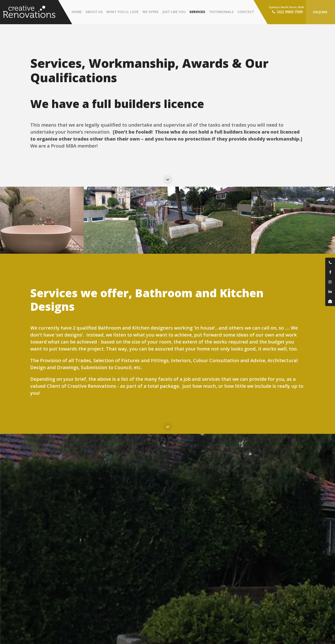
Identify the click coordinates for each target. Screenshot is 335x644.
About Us (94, 12)
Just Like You (174, 12)
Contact (246, 12)
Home (77, 12)
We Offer (150, 12)
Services (197, 12)
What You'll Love (122, 12)
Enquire (320, 12)
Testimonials (221, 12)
